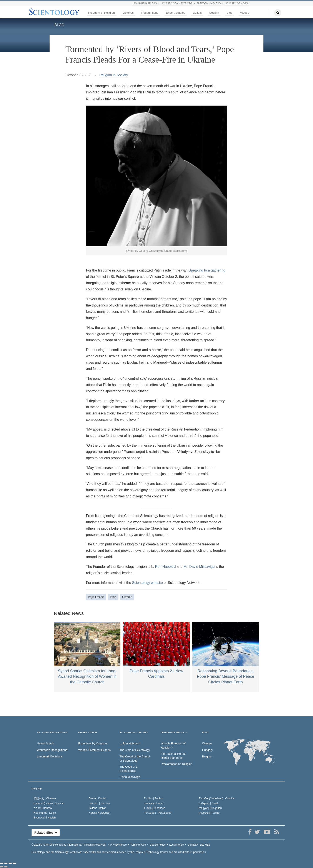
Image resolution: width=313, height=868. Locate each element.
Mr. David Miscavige (199, 567)
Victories (128, 13)
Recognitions (150, 13)
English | (154, 798)
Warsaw (207, 743)
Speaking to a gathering (207, 270)
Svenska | (45, 818)
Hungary (207, 750)
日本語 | (155, 808)
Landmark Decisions (50, 756)
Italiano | (97, 808)
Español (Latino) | (49, 803)
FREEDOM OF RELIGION (174, 733)
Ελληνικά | (209, 803)
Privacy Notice (118, 845)
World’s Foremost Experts (94, 750)
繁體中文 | (45, 798)
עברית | (43, 808)
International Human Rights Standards (174, 756)
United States (45, 743)
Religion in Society (114, 75)
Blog (229, 13)
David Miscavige (130, 777)
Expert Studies (176, 13)
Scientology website (147, 583)
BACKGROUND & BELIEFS (134, 733)
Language (37, 788)
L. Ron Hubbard (164, 567)
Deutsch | (99, 803)
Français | (154, 803)
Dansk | (97, 798)
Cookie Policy (158, 845)
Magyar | (210, 808)
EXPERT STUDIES (88, 733)
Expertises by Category (93, 743)
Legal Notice (177, 845)
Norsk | (99, 813)
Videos (245, 13)
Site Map (205, 845)
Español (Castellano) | (217, 798)
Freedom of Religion (102, 13)
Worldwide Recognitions (52, 750)
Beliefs (197, 13)
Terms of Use (138, 845)
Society (214, 13)
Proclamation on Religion (177, 764)
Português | (158, 813)
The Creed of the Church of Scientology (135, 759)
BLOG (59, 25)
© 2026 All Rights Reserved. (69, 845)
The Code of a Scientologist (128, 769)
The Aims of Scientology (135, 750)
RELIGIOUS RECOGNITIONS (52, 733)
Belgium (207, 756)
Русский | (210, 813)
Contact (192, 845)
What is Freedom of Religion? (173, 745)
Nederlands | (45, 813)
